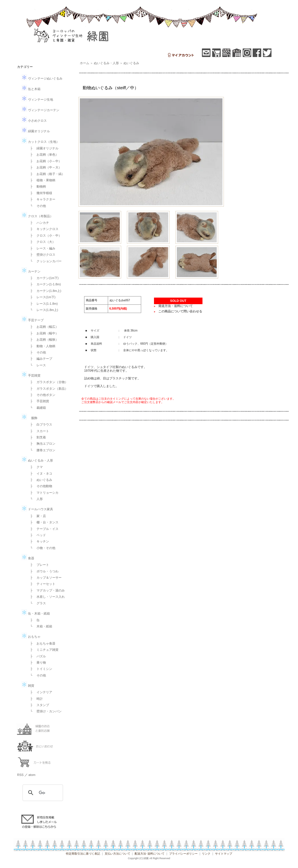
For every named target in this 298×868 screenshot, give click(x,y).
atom (32, 775)
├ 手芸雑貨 (38, 401)
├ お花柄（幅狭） (43, 340)
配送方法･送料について (150, 854)
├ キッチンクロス (43, 229)
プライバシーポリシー (183, 854)
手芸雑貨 (31, 375)
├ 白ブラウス (40, 424)
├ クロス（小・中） (44, 235)
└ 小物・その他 (41, 548)
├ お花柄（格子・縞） (46, 174)
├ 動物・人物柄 (41, 346)
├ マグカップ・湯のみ (46, 590)
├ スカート (38, 431)
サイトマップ (224, 854)
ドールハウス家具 (37, 509)
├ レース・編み (41, 248)
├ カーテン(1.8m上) (44, 291)
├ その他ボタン (41, 395)
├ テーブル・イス (43, 529)
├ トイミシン (40, 669)
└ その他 (37, 206)
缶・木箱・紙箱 (36, 613)
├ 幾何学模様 (40, 193)
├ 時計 (35, 699)
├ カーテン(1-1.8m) (44, 284)
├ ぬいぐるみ (40, 480)
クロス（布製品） (37, 216)
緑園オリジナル (36, 131)
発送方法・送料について (176, 306)
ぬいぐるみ (131, 63)
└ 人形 (35, 499)
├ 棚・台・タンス (43, 522)
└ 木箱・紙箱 (40, 626)
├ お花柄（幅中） (43, 333)
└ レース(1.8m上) (43, 310)
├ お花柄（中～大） (44, 167)
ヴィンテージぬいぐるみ (42, 78)
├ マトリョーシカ (43, 493)
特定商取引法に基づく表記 (83, 854)
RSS (20, 775)
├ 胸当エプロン (41, 444)
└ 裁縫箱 (37, 408)
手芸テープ (33, 320)
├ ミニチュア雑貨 (43, 650)
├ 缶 (33, 620)
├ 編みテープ (40, 359)
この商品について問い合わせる (180, 311)
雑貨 (28, 686)
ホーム (85, 63)
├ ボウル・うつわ (43, 571)
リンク (206, 854)
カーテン (31, 271)
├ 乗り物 (37, 662)
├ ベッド (37, 535)
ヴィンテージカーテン (40, 110)
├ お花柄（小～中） (44, 161)
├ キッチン (38, 541)
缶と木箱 (31, 89)
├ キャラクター (41, 199)
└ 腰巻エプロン (41, 450)
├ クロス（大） (41, 242)
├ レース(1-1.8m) (42, 304)
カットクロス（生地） (40, 142)
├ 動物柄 (37, 186)
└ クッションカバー (44, 261)
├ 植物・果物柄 (41, 180)
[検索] (42, 793)
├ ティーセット (41, 584)
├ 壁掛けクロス (41, 255)
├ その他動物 (40, 486)
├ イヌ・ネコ (40, 473)
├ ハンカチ (38, 223)
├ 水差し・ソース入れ (46, 597)
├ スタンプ (38, 705)
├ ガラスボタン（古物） (47, 382)
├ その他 (37, 352)
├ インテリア (40, 692)
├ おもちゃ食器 (41, 643)
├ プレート (38, 565)
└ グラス (37, 603)
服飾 (29, 418)
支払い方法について (117, 854)
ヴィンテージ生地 (37, 99)
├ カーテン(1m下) (43, 278)
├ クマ (35, 467)
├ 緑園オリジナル (43, 148)
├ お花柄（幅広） (43, 327)
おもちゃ (31, 637)
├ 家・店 (37, 516)
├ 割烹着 (37, 437)
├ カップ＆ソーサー (44, 578)
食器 (28, 558)
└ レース (37, 365)
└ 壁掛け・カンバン (44, 711)
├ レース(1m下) (41, 297)
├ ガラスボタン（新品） (47, 389)
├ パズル (37, 656)
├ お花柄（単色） (43, 155)
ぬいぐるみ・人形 (37, 460)
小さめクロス (34, 121)
